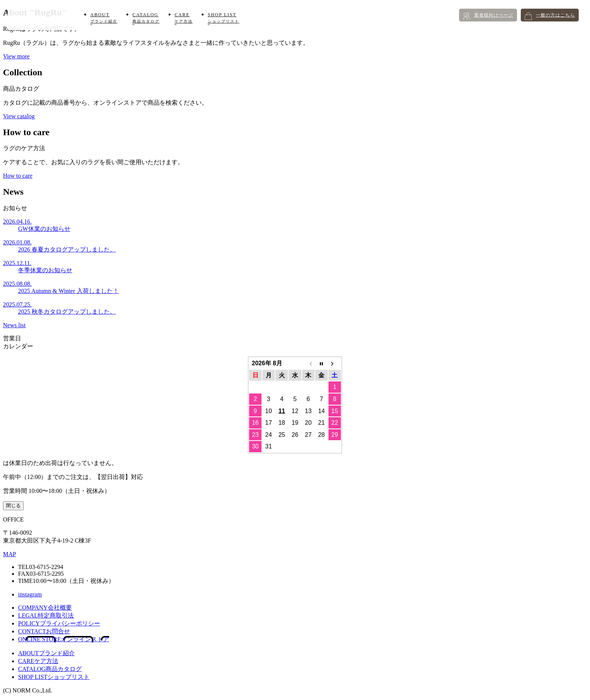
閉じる (13, 506)
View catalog (19, 116)
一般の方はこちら (555, 15)
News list (14, 325)
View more (16, 56)
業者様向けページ (494, 15)
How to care (18, 176)
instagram (30, 594)
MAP (10, 554)
